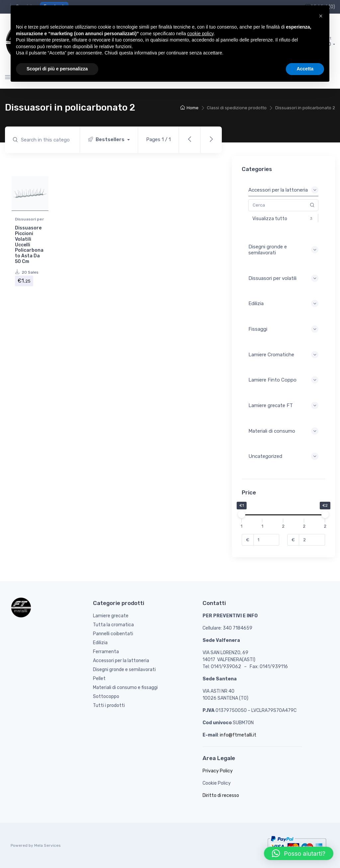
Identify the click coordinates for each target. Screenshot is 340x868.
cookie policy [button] (200, 34)
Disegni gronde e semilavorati (124, 670)
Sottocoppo (106, 696)
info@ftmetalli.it (238, 735)
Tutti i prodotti (109, 705)
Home (193, 108)
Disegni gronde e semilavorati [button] (283, 250)
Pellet (99, 679)
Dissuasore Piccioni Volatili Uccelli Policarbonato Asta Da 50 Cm (29, 245)
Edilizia (100, 643)
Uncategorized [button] (283, 456)
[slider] (242, 514)
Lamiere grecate (111, 616)
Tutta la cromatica (113, 625)
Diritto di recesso (221, 795)
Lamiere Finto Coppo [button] (283, 380)
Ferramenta (106, 652)
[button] (299, 853)
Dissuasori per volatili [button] (283, 278)
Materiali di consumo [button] (283, 431)
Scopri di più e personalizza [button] (57, 69)
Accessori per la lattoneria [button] (283, 190)
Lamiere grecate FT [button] (283, 405)
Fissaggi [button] (283, 329)
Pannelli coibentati (113, 634)
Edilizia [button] (283, 304)
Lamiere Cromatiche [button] (283, 355)
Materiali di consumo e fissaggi (125, 688)
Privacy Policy (218, 771)
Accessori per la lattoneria (121, 661)
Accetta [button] (305, 69)
